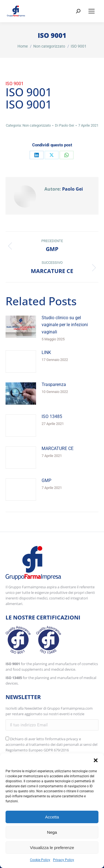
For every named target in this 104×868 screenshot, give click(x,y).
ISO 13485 (52, 416)
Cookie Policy (40, 860)
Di (64, 125)
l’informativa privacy (62, 739)
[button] (96, 760)
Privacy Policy (64, 860)
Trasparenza (54, 384)
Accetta (52, 817)
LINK (46, 352)
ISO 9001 (15, 84)
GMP (46, 480)
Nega (52, 832)
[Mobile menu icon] (92, 11)
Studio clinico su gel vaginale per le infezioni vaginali (65, 325)
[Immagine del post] (21, 327)
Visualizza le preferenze (52, 848)
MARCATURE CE (58, 448)
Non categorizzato (37, 125)
